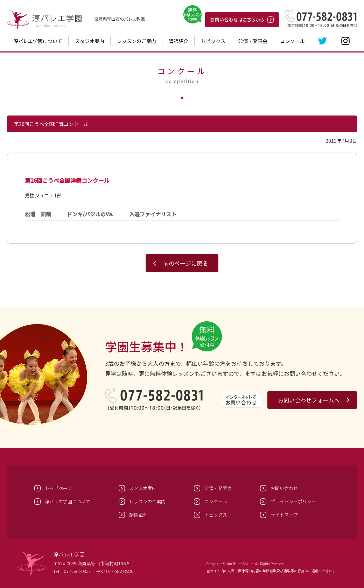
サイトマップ (284, 515)
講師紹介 (178, 41)
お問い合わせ (284, 488)
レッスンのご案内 (136, 41)
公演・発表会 (253, 41)
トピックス (213, 41)
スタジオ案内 (90, 41)
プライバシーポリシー (293, 501)
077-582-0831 (77, 571)
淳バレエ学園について (38, 41)
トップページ (58, 488)
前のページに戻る (185, 263)
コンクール (292, 41)
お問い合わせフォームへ (309, 400)
